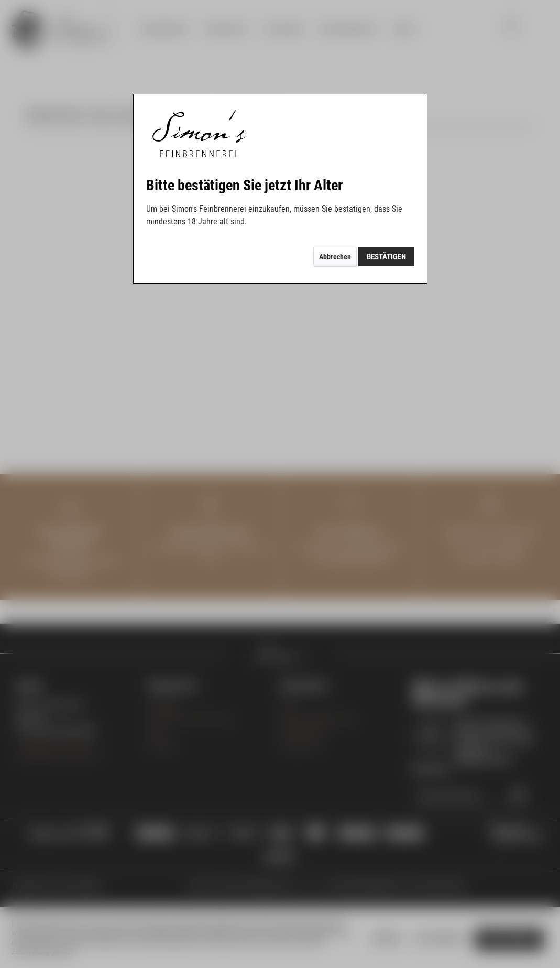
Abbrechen (335, 257)
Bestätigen (386, 257)
